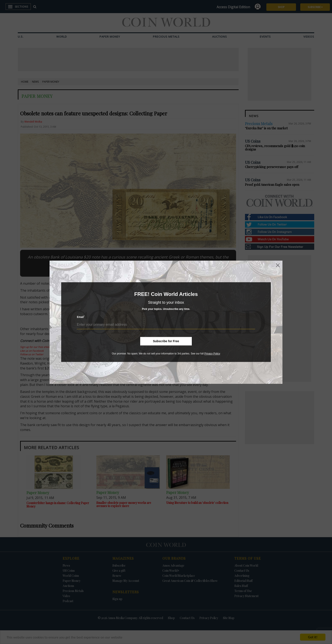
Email (81, 317)
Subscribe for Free (166, 341)
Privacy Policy (212, 354)
